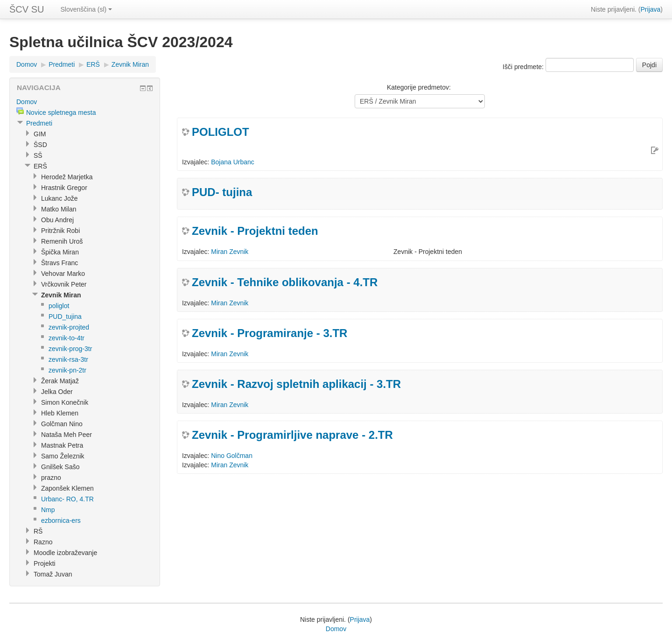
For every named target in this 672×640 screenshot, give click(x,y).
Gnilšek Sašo (60, 467)
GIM (40, 134)
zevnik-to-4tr (66, 338)
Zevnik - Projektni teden (255, 231)
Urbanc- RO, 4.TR (67, 499)
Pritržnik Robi (60, 231)
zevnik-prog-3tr (70, 349)
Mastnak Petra (62, 445)
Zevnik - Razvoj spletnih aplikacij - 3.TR (296, 384)
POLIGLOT (220, 132)
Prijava (651, 9)
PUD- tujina (222, 192)
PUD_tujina (65, 316)
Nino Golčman (232, 456)
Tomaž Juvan (53, 574)
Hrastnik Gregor (64, 188)
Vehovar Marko (63, 274)
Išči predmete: (524, 67)
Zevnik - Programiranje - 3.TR (269, 333)
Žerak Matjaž (60, 381)
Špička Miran (60, 252)
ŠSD (40, 145)
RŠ (38, 531)
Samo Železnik (63, 456)
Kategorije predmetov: (419, 87)
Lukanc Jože (59, 198)
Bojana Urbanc (233, 162)
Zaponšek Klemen (67, 488)
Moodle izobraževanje (65, 553)
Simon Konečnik (65, 402)
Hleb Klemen (60, 413)
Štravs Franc (59, 263)
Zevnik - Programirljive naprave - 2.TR (292, 435)
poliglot (59, 306)
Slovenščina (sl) (86, 9)
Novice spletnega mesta (61, 113)
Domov (27, 64)
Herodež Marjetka (67, 177)
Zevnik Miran (130, 64)
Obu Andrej (57, 220)
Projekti (45, 563)
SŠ (38, 155)
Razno (43, 542)
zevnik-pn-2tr (67, 370)
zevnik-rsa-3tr (68, 359)
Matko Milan (59, 209)
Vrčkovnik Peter (64, 284)
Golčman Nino (62, 424)
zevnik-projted (69, 327)
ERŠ (93, 64)
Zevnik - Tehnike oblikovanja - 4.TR (285, 282)
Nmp (48, 510)
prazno (51, 478)
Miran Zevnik (230, 252)
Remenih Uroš (62, 241)
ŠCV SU (27, 9)
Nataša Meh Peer (66, 435)
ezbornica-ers (61, 520)
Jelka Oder (57, 392)
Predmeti (62, 64)
